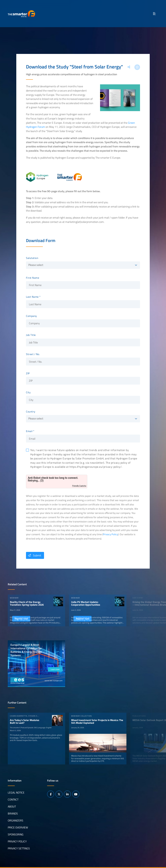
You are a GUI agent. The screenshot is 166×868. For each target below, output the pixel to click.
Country (31, 412)
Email (29, 431)
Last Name (32, 297)
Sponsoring (16, 834)
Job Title (31, 335)
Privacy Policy (110, 534)
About (12, 807)
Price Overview (18, 827)
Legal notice (16, 793)
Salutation (32, 258)
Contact (13, 800)
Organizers (16, 820)
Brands (13, 814)
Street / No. (33, 354)
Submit (34, 555)
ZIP (28, 373)
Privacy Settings (19, 848)
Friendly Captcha (79, 486)
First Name (33, 278)
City (28, 393)
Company (31, 316)
